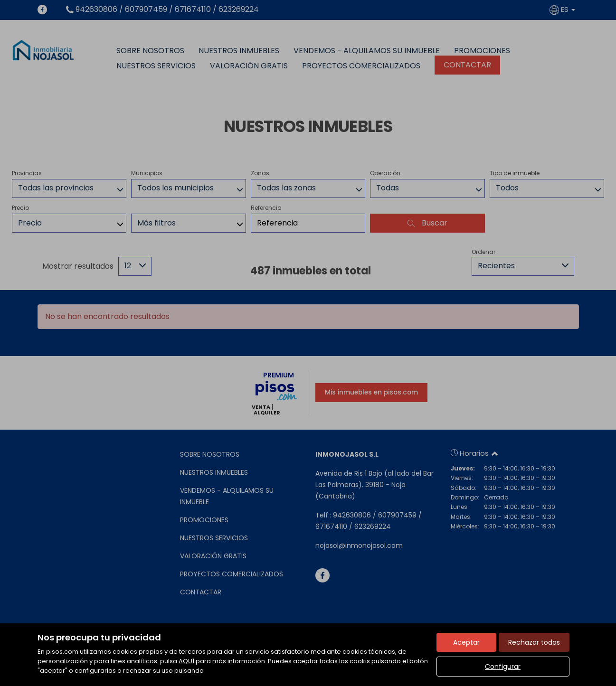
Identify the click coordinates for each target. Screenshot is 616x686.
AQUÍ (186, 661)
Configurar (503, 667)
